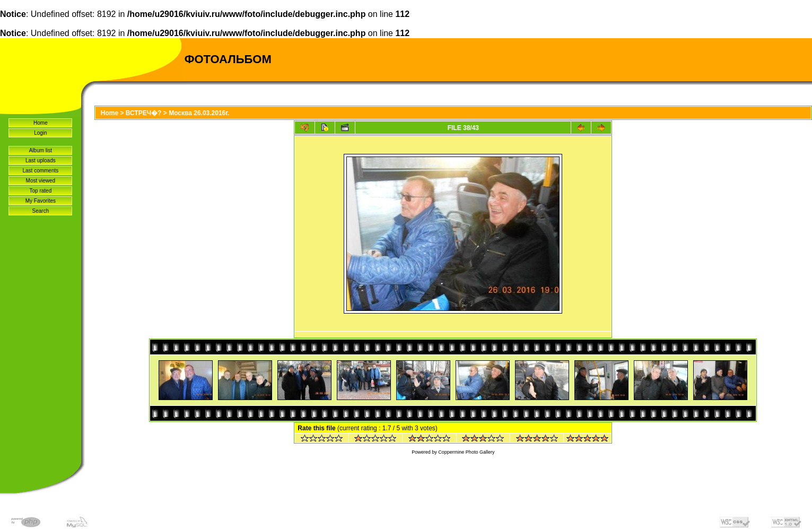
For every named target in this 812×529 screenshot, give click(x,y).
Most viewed (41, 181)
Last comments (40, 171)
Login (40, 133)
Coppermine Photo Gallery (466, 452)
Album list (41, 150)
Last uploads (41, 161)
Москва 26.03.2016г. (199, 113)
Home (41, 123)
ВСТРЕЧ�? (144, 113)
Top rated (41, 191)
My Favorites (41, 201)
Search (41, 211)
